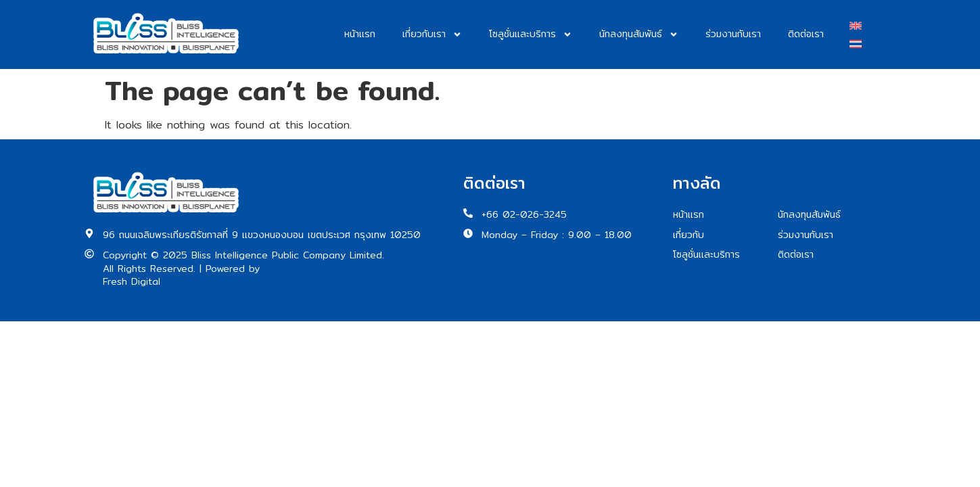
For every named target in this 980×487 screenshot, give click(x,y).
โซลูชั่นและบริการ (531, 34)
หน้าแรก (360, 34)
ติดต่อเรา (806, 34)
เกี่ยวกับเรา (432, 34)
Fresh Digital (132, 282)
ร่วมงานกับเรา (733, 34)
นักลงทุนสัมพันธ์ (639, 34)
